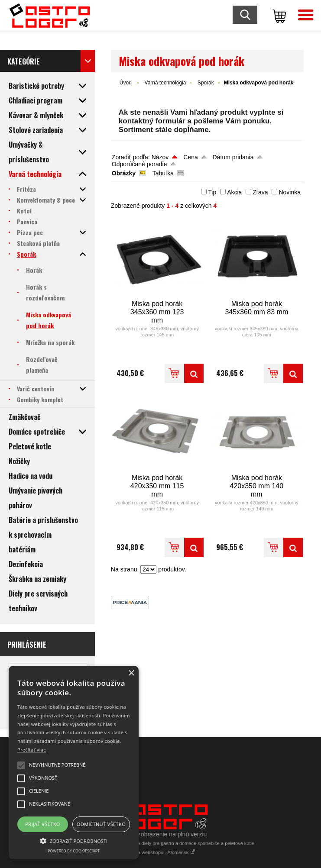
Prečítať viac (32, 750)
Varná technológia (165, 83)
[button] (74, 840)
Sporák (206, 83)
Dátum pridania (233, 157)
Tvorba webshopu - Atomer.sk (161, 852)
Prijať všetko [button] (43, 824)
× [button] (131, 673)
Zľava (260, 192)
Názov (160, 157)
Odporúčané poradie (139, 164)
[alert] (74, 763)
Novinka (290, 192)
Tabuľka (163, 173)
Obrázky (124, 173)
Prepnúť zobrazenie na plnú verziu (161, 834)
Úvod (126, 83)
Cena (190, 157)
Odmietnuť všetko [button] (101, 824)
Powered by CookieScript (74, 851)
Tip (212, 192)
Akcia (234, 192)
